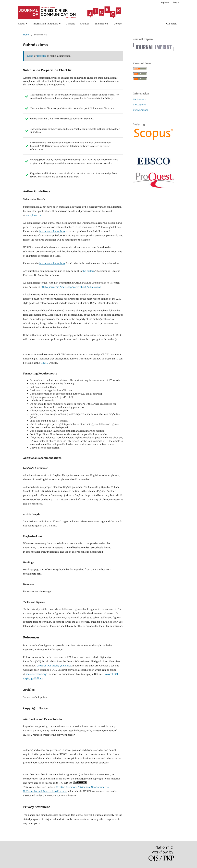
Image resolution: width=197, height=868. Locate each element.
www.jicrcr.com (34, 215)
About (22, 24)
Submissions (102, 24)
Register (165, 2)
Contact (118, 24)
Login (176, 2)
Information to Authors (46, 24)
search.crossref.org (36, 674)
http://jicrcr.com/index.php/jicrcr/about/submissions (71, 287)
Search (171, 24)
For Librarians (141, 110)
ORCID (44, 363)
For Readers (139, 99)
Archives (85, 24)
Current (70, 24)
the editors (88, 271)
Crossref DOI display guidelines (54, 666)
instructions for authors (52, 231)
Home (26, 35)
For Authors (139, 105)
